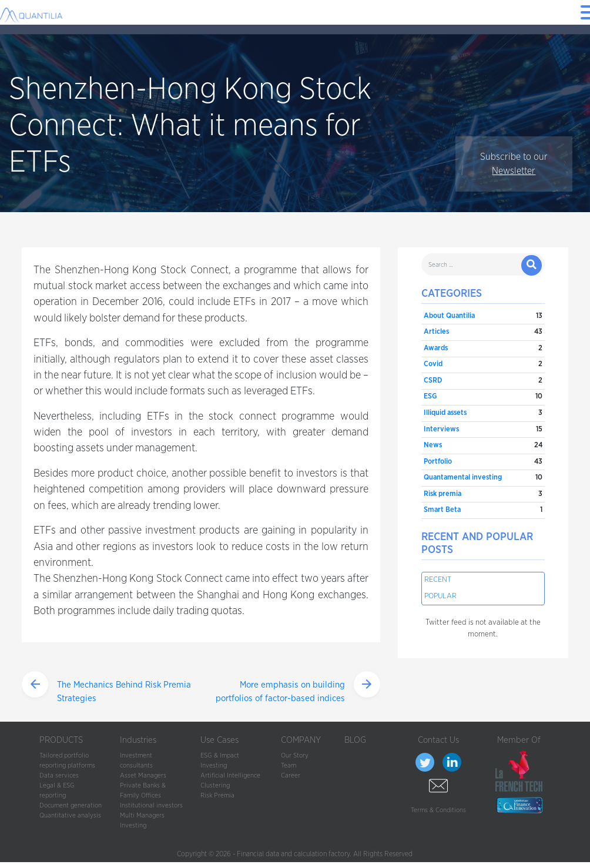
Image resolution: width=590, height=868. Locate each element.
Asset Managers (143, 775)
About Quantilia (449, 316)
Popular (440, 596)
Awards (436, 348)
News (433, 445)
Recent (438, 580)
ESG (430, 396)
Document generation (71, 805)
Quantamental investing (463, 477)
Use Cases (219, 740)
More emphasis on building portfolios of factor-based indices (280, 692)
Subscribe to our (514, 164)
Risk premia (442, 494)
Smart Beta (442, 510)
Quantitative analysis (70, 815)
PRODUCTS (61, 740)
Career (291, 775)
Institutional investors (151, 805)
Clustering (215, 785)
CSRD (433, 381)
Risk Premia (217, 795)
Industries (138, 740)
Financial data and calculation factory (293, 854)
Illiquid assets (445, 413)
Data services (59, 775)
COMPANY (301, 740)
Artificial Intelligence (230, 775)
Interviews (441, 429)
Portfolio (438, 462)
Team (289, 765)
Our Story (295, 755)
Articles (436, 332)
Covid (433, 364)
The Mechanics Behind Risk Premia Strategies (124, 692)
